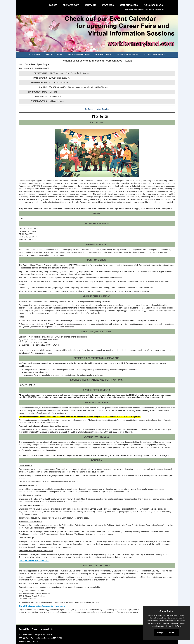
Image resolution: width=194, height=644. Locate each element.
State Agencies (149, 10)
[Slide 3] (100, 49)
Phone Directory (139, 10)
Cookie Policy (166, 611)
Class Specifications (128, 55)
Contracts (90, 5)
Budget (53, 5)
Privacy (35, 629)
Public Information (154, 5)
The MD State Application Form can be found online (42, 606)
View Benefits (103, 109)
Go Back (89, 109)
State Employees (129, 5)
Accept (160, 633)
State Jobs (108, 5)
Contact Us (24, 629)
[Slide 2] (97, 49)
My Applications (54, 55)
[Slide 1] (94, 49)
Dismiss (172, 633)
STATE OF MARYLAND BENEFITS (34, 561)
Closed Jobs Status (155, 55)
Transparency (71, 5)
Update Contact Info (79, 55)
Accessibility (47, 629)
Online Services (160, 10)
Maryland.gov (129, 10)
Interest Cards (103, 55)
